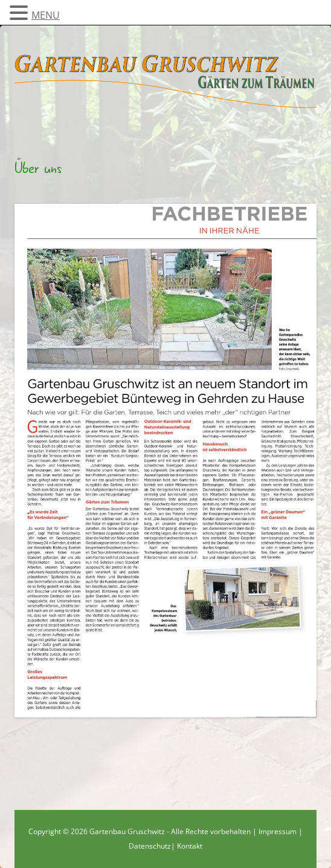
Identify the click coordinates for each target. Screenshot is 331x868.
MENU (46, 15)
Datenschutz (150, 846)
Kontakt (190, 846)
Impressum (278, 831)
